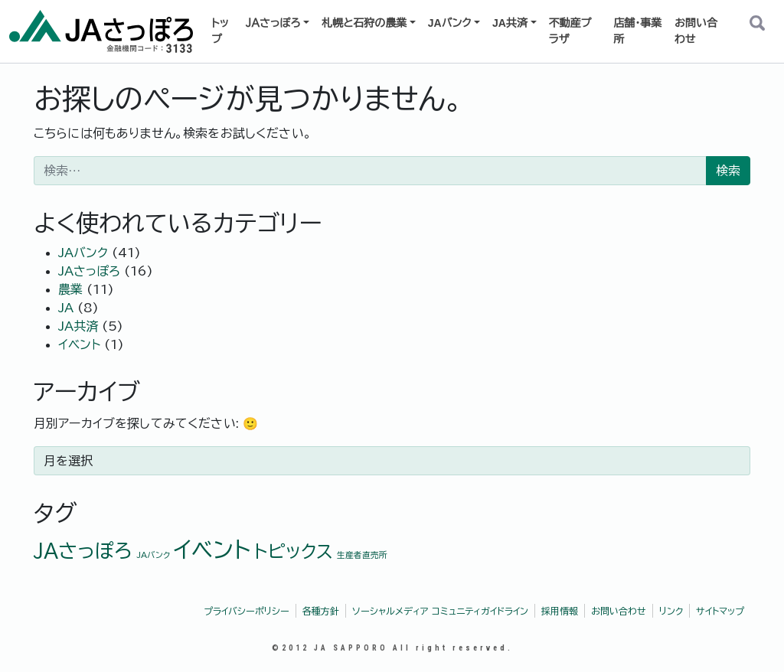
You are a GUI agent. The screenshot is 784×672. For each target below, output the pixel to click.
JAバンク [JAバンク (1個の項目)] (153, 555)
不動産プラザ (570, 31)
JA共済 (510, 23)
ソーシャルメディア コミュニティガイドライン (440, 611)
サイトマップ (720, 611)
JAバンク (450, 23)
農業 (70, 289)
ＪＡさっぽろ (273, 23)
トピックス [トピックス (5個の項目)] (294, 551)
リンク (671, 611)
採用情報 (560, 611)
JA (66, 308)
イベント (79, 344)
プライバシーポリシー (247, 611)
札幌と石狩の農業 (364, 23)
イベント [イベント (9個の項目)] (212, 550)
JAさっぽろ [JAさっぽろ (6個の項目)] (83, 551)
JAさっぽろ (89, 271)
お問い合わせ (696, 31)
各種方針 (321, 611)
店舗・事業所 (637, 31)
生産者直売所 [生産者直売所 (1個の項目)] (362, 555)
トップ (220, 31)
